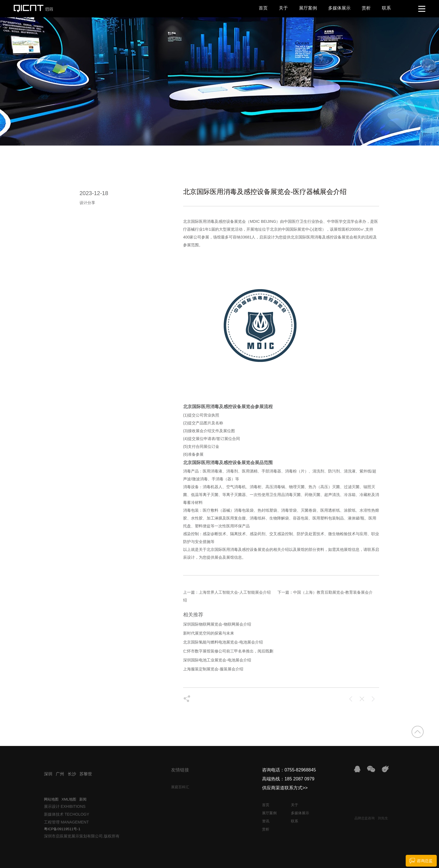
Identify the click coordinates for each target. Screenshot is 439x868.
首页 (263, 8)
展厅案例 (308, 8)
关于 (283, 8)
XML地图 (69, 799)
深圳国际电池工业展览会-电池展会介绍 (217, 660)
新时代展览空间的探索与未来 (209, 633)
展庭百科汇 (180, 787)
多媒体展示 (339, 8)
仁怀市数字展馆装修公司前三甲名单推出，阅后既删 (228, 651)
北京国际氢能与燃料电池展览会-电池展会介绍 (223, 642)
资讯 (266, 821)
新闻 (83, 799)
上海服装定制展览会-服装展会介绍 (213, 669)
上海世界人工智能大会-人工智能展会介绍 (235, 592)
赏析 (366, 8)
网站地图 (51, 799)
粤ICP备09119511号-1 (62, 829)
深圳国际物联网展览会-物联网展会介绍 (217, 624)
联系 (386, 8)
